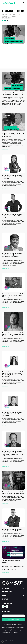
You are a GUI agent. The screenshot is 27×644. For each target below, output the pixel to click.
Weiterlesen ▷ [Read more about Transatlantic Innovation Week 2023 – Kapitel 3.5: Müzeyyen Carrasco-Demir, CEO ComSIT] (6, 189)
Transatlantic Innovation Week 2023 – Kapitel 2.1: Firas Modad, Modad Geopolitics (13, 414)
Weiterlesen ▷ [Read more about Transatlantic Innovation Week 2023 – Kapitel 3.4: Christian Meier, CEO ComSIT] (6, 228)
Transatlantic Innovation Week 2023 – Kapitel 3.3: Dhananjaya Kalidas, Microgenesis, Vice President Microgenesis (13, 256)
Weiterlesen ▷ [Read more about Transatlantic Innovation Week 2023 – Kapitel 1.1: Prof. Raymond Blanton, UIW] (6, 504)
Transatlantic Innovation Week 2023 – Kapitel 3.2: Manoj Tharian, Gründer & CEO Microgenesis (13, 295)
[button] (24, 3)
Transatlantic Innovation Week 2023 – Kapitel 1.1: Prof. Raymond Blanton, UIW (13, 493)
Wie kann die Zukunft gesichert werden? (11, 561)
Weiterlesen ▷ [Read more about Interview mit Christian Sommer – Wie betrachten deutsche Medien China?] (6, 108)
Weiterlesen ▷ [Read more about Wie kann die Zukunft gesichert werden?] (6, 573)
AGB (6, 641)
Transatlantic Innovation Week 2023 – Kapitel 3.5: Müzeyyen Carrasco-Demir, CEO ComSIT (13, 177)
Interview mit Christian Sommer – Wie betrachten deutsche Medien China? (13, 94)
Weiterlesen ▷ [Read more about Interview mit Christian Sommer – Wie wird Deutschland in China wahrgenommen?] (6, 150)
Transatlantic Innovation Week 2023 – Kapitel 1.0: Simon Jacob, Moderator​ (13, 530)
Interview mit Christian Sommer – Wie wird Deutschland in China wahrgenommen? (13, 135)
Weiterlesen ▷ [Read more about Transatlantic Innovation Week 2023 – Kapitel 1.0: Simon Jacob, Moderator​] (6, 541)
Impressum (20, 641)
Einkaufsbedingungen (12, 641)
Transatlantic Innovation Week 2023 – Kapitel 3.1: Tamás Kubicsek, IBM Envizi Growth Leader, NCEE (13, 334)
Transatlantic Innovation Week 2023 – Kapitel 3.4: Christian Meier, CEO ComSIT (13, 216)
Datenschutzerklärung (6, 634)
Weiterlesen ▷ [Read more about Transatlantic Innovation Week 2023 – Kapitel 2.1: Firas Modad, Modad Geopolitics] (6, 426)
